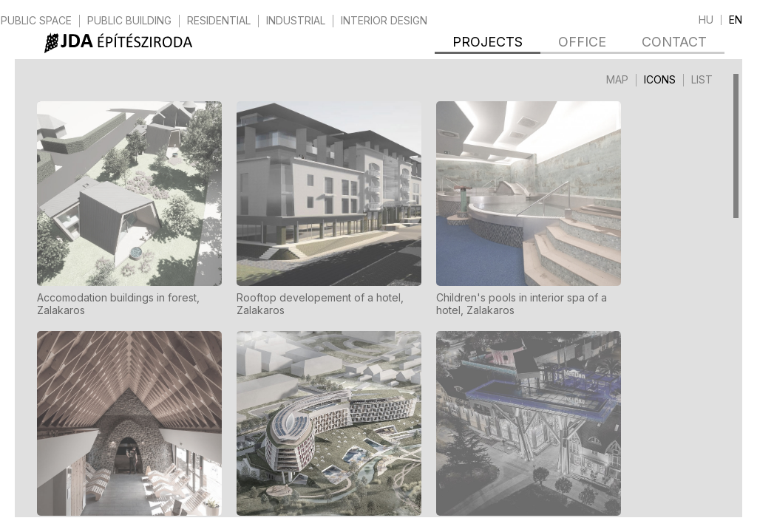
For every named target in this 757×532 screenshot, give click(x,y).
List (702, 79)
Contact (674, 42)
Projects (488, 42)
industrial (296, 21)
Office (582, 42)
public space (36, 21)
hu (706, 20)
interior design (384, 21)
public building (129, 21)
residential (219, 21)
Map (617, 79)
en (736, 20)
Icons (660, 79)
